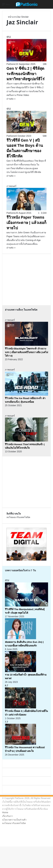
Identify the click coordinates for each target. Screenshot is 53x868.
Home (5, 812)
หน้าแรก (11, 17)
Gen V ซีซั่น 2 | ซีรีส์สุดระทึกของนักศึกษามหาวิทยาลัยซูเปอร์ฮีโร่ (26, 74)
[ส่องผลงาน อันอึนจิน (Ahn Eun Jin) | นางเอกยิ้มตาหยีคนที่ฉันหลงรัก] (20, 638)
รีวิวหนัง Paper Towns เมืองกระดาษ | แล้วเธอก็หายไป (26, 223)
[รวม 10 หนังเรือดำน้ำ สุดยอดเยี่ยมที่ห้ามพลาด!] (20, 671)
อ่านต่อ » (11, 99)
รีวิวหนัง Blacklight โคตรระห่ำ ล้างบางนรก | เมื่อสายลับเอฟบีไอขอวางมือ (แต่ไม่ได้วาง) (26, 352)
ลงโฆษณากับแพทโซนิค (18, 517)
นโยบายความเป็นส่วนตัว (14, 820)
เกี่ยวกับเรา (7, 816)
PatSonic (11, 64)
